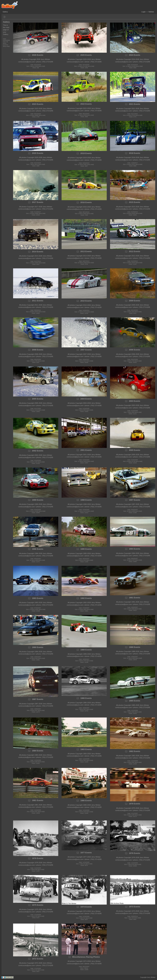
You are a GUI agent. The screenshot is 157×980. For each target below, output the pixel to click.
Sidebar (151, 12)
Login (144, 12)
